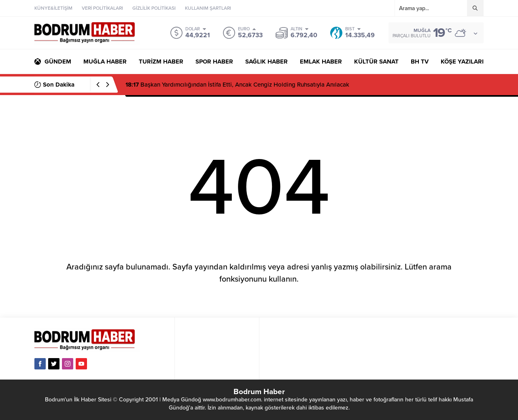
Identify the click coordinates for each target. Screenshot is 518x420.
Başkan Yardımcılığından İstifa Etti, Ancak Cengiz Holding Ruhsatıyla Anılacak (237, 85)
